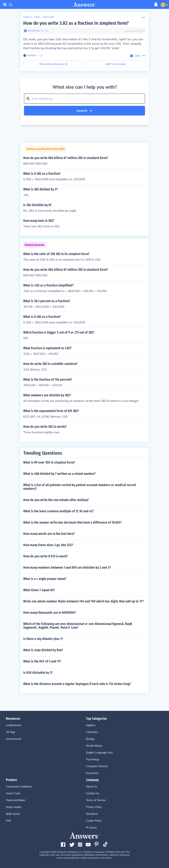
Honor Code (13, 793)
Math (37, 17)
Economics (92, 773)
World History (94, 746)
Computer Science (97, 766)
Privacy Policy (94, 807)
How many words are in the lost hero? (49, 534)
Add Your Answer (116, 64)
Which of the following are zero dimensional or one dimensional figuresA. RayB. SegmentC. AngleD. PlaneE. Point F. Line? (78, 626)
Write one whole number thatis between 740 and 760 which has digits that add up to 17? (83, 601)
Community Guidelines (19, 787)
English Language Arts (99, 753)
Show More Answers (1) (53, 64)
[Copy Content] (135, 56)
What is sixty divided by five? (43, 650)
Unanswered (13, 739)
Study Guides (14, 807)
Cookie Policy (94, 821)
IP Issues (91, 828)
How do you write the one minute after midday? (56, 500)
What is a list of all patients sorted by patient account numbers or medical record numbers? (80, 487)
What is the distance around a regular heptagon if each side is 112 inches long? (77, 684)
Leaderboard (13, 725)
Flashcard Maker (16, 800)
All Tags (11, 732)
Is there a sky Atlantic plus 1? (43, 639)
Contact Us (93, 793)
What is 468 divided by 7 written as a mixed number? (59, 474)
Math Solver (13, 814)
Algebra (91, 725)
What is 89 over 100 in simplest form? (49, 462)
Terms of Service (96, 800)
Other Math (48, 17)
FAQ (8, 821)
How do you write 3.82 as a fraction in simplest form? (76, 23)
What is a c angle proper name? (45, 579)
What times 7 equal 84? (39, 590)
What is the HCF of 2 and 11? (42, 661)
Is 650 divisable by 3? (38, 673)
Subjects (28, 17)
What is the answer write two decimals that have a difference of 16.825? (72, 522)
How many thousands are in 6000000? (50, 613)
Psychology (93, 759)
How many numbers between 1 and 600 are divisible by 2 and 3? (67, 568)
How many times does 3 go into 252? (48, 545)
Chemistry (92, 732)
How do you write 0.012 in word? (46, 556)
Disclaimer (92, 814)
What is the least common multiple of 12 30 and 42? (58, 511)
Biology (90, 739)
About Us (92, 787)
